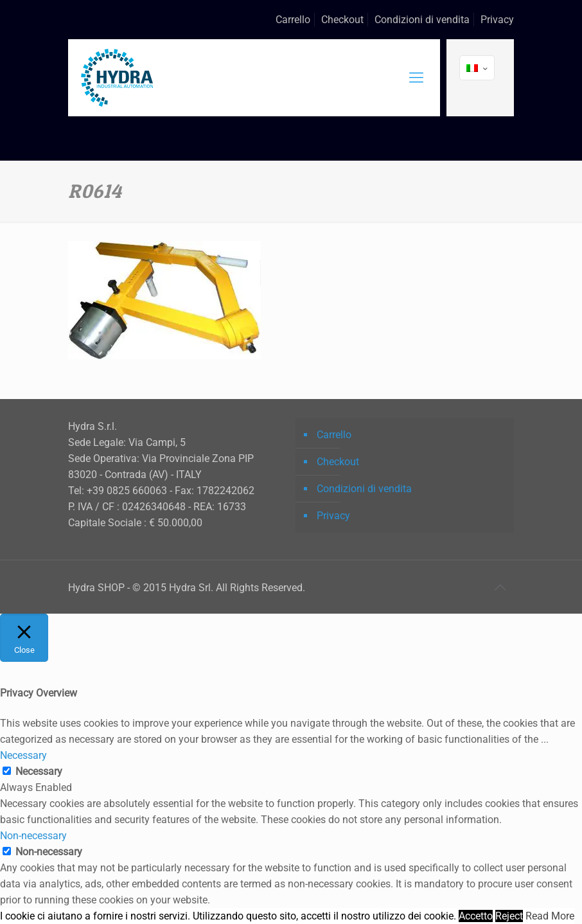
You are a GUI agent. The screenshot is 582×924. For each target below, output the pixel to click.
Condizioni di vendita (422, 20)
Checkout (342, 20)
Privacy (497, 20)
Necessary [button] (23, 755)
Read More (550, 916)
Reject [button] (509, 916)
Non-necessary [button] (33, 836)
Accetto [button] (476, 916)
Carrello (293, 20)
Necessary (39, 771)
